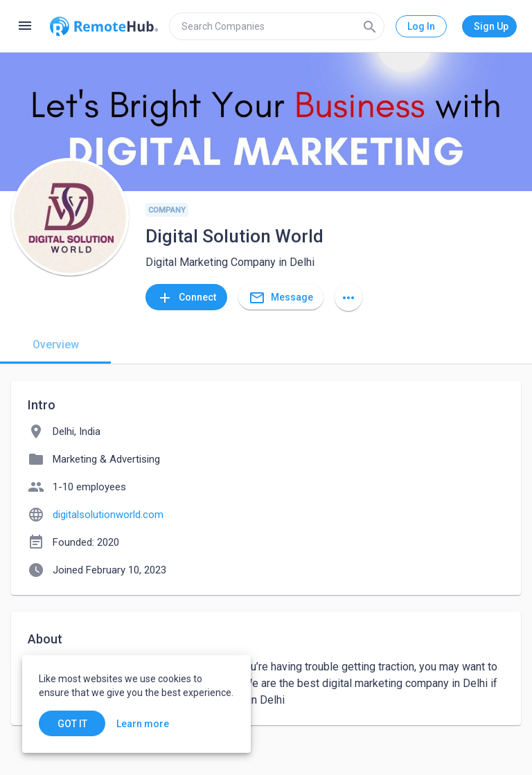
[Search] (370, 26)
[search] (277, 26)
